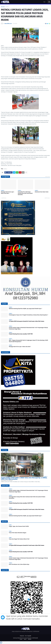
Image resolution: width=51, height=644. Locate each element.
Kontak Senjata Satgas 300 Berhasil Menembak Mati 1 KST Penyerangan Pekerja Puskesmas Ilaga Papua (28, 328)
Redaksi (30, 639)
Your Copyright (28, 636)
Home (21, 639)
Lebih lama (47, 198)
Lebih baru (4, 198)
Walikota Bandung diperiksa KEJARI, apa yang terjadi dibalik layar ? (25, 309)
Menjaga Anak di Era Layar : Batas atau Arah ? (8, 193)
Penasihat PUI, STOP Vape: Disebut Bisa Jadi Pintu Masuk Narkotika (25, 193)
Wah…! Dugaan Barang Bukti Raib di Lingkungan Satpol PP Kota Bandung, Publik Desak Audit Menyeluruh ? (28, 341)
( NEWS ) (7, 7)
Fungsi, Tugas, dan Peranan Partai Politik (19, 526)
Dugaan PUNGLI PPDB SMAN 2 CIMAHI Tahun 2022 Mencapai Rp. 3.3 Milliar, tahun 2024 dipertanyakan (24, 478)
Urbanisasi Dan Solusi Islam (42, 192)
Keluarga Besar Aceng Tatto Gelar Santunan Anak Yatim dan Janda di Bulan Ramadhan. (27, 497)
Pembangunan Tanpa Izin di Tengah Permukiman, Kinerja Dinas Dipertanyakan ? (28, 315)
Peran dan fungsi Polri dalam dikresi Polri (19, 539)
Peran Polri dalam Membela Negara (18, 533)
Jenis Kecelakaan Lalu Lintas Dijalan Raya (19, 564)
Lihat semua (48, 177)
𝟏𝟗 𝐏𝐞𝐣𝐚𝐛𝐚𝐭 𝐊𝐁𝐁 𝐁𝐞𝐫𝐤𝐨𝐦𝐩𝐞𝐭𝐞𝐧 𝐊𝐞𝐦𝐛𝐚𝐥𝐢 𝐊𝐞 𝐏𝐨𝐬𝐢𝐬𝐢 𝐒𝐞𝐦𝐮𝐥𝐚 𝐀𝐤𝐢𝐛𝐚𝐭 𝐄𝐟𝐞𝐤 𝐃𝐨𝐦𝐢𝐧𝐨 (27, 321)
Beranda (3, 7)
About (25, 639)
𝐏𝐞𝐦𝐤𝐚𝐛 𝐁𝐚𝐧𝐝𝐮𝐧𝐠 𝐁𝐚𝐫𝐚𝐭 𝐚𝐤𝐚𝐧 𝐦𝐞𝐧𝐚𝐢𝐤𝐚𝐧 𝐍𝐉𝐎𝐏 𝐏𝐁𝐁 (21, 334)
